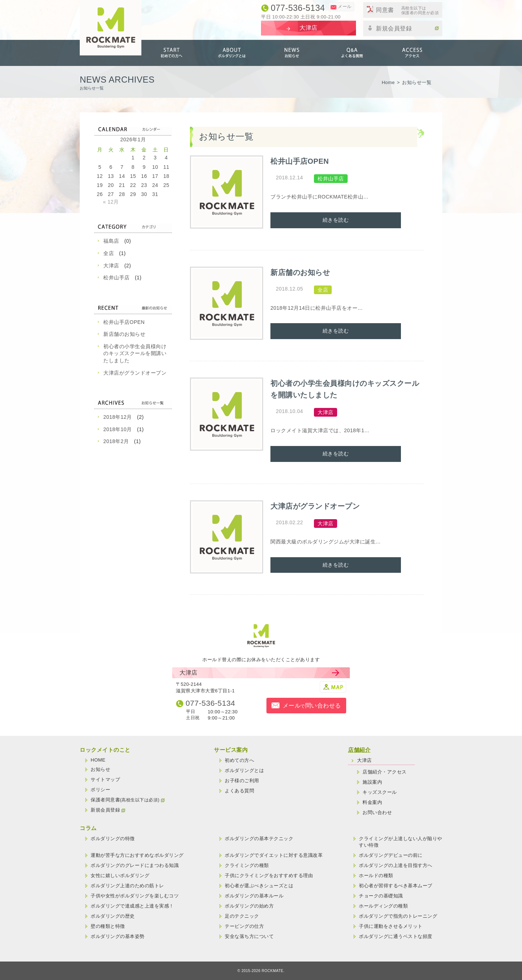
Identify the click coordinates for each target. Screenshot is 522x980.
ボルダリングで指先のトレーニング (398, 916)
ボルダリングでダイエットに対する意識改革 (274, 855)
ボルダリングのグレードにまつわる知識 (135, 865)
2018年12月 (118, 417)
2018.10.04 (289, 411)
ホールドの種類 (376, 875)
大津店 (111, 266)
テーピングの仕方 (244, 926)
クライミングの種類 (247, 865)
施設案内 (372, 782)
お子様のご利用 (242, 781)
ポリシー (100, 790)
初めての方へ (171, 53)
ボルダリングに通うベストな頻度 (396, 936)
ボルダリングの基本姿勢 (118, 936)
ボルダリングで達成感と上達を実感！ (132, 906)
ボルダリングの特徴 (113, 839)
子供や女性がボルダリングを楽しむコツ (135, 896)
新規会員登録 (407, 28)
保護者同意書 (128, 800)
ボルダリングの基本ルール (254, 896)
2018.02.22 (289, 522)
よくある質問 (352, 53)
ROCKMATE (273, 971)
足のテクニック (242, 916)
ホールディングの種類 (383, 906)
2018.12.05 (289, 289)
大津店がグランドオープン (135, 373)
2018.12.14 (289, 178)
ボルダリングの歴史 (113, 916)
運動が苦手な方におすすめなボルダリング (137, 855)
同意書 (407, 11)
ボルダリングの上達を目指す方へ (396, 865)
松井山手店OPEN (124, 322)
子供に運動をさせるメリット (391, 926)
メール (345, 7)
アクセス (412, 53)
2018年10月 (118, 429)
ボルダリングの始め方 (249, 906)
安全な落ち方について (249, 936)
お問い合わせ (377, 812)
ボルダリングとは (232, 53)
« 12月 (111, 202)
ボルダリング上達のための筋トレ (127, 886)
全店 (109, 253)
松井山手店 (117, 278)
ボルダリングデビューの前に (391, 855)
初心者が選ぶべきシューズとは (259, 886)
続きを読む (336, 220)
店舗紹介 (359, 750)
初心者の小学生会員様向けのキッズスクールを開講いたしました (135, 353)
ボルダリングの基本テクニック (259, 839)
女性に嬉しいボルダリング (120, 875)
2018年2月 (116, 441)
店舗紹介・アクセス (385, 772)
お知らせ (292, 53)
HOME (98, 760)
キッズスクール (380, 792)
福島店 (111, 241)
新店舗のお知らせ (124, 334)
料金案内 (372, 802)
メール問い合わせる (312, 706)
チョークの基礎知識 (381, 896)
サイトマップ (105, 779)
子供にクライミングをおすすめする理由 (269, 875)
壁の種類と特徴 (108, 926)
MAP (333, 687)
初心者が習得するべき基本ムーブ (396, 886)
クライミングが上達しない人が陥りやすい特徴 (401, 842)
